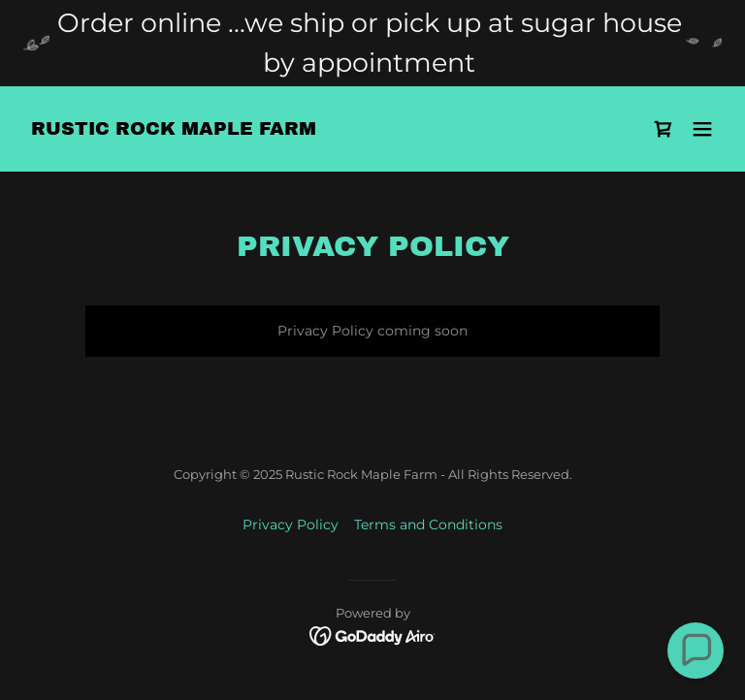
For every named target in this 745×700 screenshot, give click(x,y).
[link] (174, 130)
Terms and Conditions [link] (428, 525)
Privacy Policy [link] (291, 525)
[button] (702, 129)
